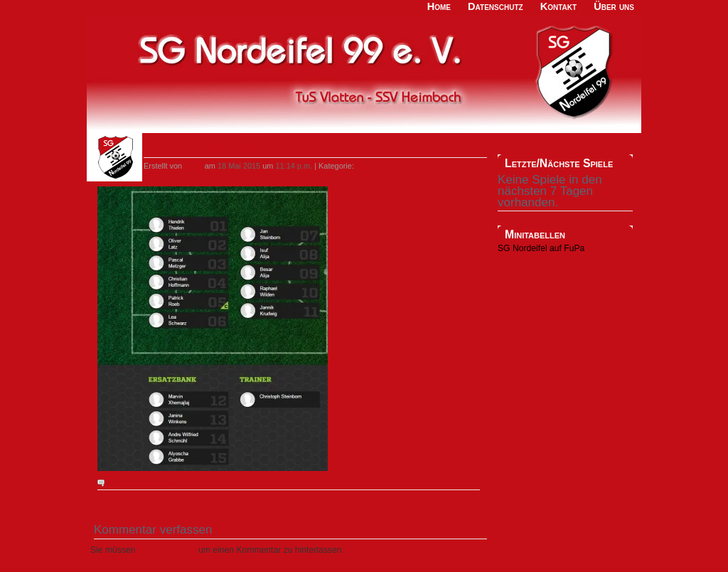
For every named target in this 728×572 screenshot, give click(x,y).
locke (193, 166)
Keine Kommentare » (143, 483)
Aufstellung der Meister (205, 148)
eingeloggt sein (167, 550)
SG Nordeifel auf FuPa (541, 248)
